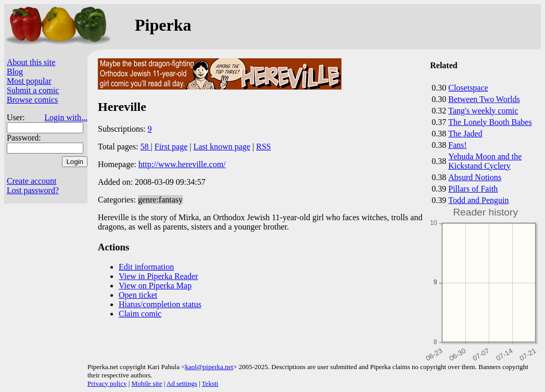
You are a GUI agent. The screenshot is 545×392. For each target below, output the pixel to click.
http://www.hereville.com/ (182, 164)
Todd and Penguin (478, 200)
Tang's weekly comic (483, 111)
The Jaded (465, 134)
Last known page (221, 147)
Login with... (66, 117)
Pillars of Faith (473, 189)
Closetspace (468, 88)
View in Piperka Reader (158, 276)
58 (146, 147)
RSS (263, 147)
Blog (15, 72)
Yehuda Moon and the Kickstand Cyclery (485, 161)
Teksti (210, 383)
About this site (31, 62)
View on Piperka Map (155, 286)
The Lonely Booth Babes (490, 122)
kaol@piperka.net (209, 367)
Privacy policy (107, 383)
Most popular (29, 81)
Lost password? (33, 190)
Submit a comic (33, 90)
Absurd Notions (475, 177)
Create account (32, 181)
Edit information (146, 267)
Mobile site (147, 383)
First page (171, 147)
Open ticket (138, 295)
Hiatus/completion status (160, 304)
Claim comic (140, 314)
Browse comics (32, 100)
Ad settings (182, 383)
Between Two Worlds (484, 99)
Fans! (458, 145)
